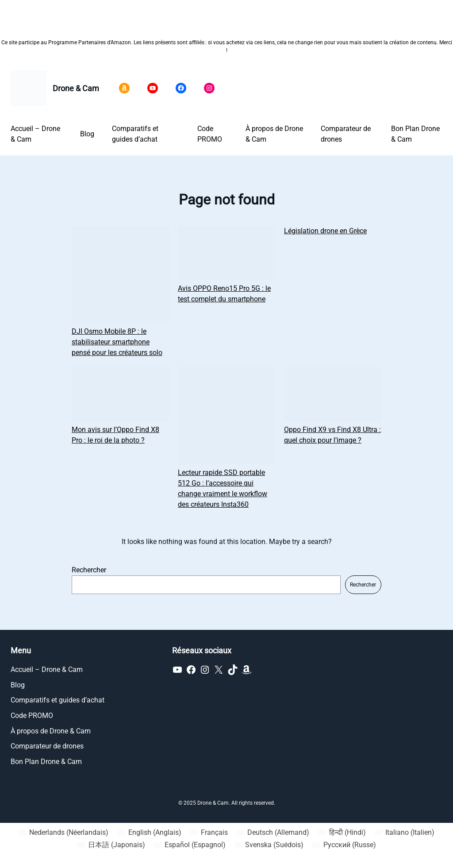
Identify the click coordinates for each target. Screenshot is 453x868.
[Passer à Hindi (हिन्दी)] (342, 833)
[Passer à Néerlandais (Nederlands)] (63, 833)
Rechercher (89, 570)
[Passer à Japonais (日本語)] (111, 845)
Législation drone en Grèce (325, 231)
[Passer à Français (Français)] (209, 833)
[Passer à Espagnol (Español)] (190, 845)
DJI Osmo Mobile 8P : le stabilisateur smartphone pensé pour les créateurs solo (117, 342)
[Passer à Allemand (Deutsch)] (273, 833)
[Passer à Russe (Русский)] (344, 845)
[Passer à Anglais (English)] (149, 833)
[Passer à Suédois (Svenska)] (269, 845)
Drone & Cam (76, 88)
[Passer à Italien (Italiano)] (405, 833)
